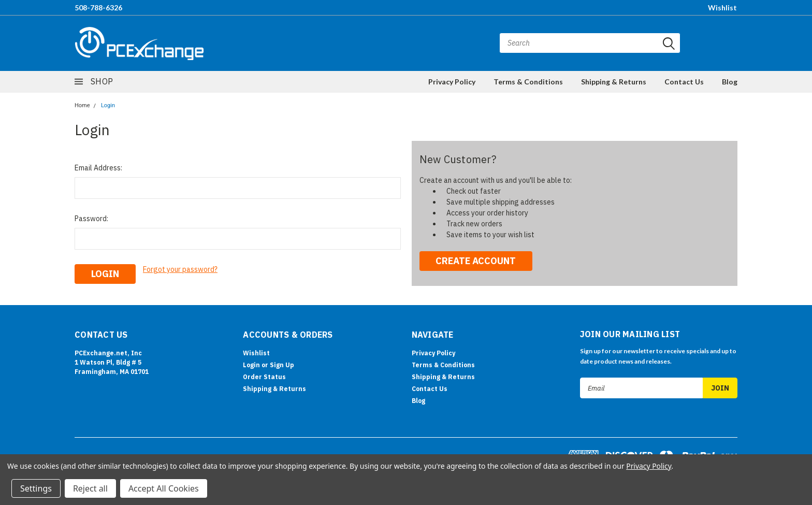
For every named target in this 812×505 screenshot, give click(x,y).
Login (108, 105)
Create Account (476, 261)
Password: (91, 219)
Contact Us (684, 82)
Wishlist (722, 8)
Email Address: (98, 168)
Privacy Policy (452, 82)
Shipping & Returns (614, 82)
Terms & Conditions (528, 82)
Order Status (264, 377)
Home (82, 105)
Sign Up (282, 365)
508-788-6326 (98, 8)
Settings (36, 488)
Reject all (90, 488)
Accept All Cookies (164, 488)
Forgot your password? (180, 269)
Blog (730, 82)
